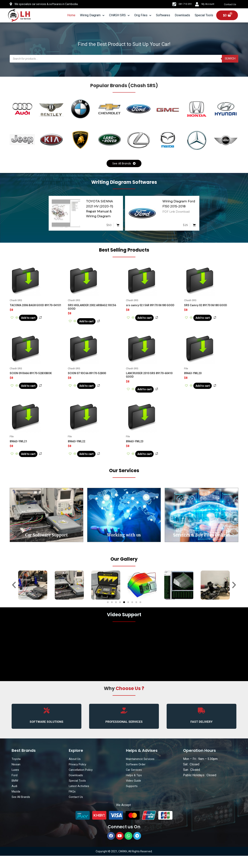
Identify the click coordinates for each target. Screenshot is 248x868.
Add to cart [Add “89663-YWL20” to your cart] (208, 391)
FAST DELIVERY (201, 734)
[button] (124, 164)
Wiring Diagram (92, 15)
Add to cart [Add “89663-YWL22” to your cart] (91, 463)
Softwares (163, 15)
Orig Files (143, 15)
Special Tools (204, 15)
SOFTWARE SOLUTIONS (46, 734)
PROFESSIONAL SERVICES (124, 734)
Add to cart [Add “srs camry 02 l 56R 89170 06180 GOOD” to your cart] (150, 320)
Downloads (182, 15)
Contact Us (231, 4)
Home (71, 15)
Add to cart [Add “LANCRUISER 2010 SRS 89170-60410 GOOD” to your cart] (150, 395)
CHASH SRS (119, 15)
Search (230, 59)
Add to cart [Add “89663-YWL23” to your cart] (150, 463)
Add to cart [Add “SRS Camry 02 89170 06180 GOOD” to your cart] (208, 320)
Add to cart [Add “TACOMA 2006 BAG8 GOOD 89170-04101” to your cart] (33, 320)
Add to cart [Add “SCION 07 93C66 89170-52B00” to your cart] (91, 391)
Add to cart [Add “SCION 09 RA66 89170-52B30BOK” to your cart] (33, 391)
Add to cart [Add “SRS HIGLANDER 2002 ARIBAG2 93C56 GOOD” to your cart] (91, 323)
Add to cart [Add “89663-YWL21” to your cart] (33, 463)
